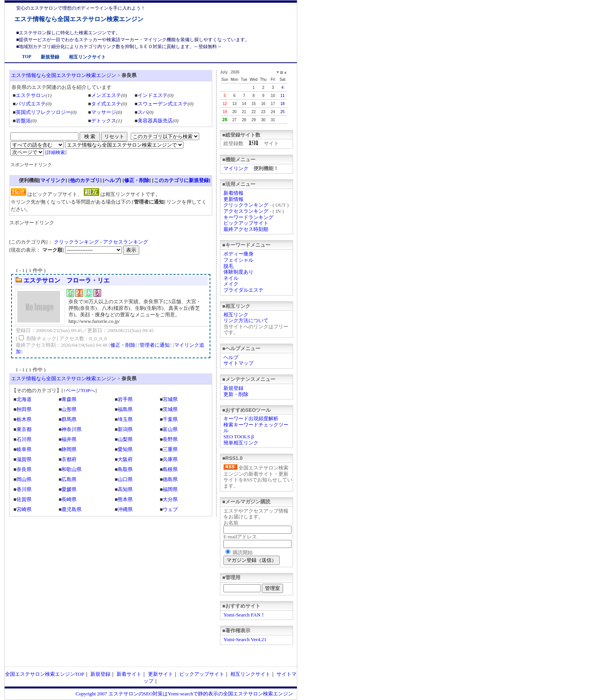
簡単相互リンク (241, 443)
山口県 (125, 479)
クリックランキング (246, 205)
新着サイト (129, 674)
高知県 (125, 489)
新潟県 (125, 429)
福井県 (69, 439)
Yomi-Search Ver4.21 (245, 639)
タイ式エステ (106, 104)
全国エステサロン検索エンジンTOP (45, 674)
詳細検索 (56, 152)
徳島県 (170, 479)
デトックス (104, 121)
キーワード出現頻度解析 (251, 418)
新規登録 (50, 57)
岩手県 (125, 399)
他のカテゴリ (85, 180)
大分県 (170, 499)
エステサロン (31, 95)
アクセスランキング (246, 211)
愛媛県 (69, 489)
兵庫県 (170, 459)
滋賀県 (24, 459)
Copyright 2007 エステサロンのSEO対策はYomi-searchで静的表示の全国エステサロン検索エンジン (184, 694)
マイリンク (236, 168)
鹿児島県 (72, 509)
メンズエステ (106, 95)
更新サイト (161, 674)
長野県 (170, 439)
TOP (27, 57)
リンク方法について (246, 320)
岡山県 (24, 479)
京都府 (69, 459)
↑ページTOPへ (79, 390)
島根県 (170, 469)
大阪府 (125, 459)
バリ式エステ (31, 104)
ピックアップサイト (246, 223)
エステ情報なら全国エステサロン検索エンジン (79, 19)
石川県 (24, 439)
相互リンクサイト (87, 57)
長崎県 (69, 499)
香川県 (24, 489)
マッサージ (104, 112)
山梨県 (125, 439)
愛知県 (125, 449)
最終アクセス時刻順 (246, 229)
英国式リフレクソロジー (43, 112)
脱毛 (228, 266)
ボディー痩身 (238, 254)
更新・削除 (236, 394)
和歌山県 (72, 469)
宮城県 (170, 399)
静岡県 (69, 449)
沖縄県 (125, 509)
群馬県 (69, 419)
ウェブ (170, 509)
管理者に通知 (155, 345)
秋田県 (24, 409)
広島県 (69, 479)
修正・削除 (137, 180)
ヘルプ (231, 357)
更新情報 (233, 199)
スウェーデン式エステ (163, 104)
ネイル (231, 278)
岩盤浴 (23, 121)
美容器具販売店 (155, 121)
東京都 (24, 429)
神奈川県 (72, 429)
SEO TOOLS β (239, 437)
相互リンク (236, 315)
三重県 (170, 449)
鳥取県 (125, 469)
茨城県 (170, 409)
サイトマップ (238, 363)
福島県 (125, 409)
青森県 (69, 399)
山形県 (69, 409)
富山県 (170, 429)
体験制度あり (238, 272)
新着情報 (233, 193)
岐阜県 (24, 449)
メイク (231, 284)
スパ (143, 112)
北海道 (24, 399)
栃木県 (24, 419)
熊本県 (125, 499)
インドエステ (153, 95)
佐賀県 (24, 499)
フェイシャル (238, 260)
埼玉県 (125, 419)
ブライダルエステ (243, 290)
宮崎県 (24, 509)
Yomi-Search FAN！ (244, 615)
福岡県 (170, 489)
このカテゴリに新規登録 (181, 180)
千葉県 (170, 419)
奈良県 (24, 469)
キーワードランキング (248, 217)
